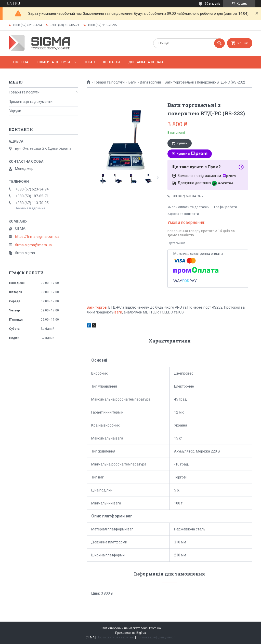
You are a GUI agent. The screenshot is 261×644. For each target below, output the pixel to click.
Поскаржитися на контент (116, 637)
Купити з (192, 154)
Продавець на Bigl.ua (131, 633)
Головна (21, 62)
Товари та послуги (53, 62)
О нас (90, 62)
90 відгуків (213, 4)
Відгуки (15, 111)
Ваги (132, 82)
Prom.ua (155, 628)
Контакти (112, 62)
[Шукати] (219, 43)
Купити (182, 143)
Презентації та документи (31, 102)
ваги (118, 312)
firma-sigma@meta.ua (33, 245)
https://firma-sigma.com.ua (37, 237)
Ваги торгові (150, 82)
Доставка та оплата (146, 62)
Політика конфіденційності (156, 637)
